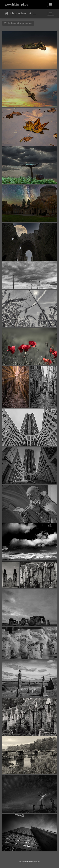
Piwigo (36, 861)
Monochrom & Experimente (25, 13)
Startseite (7, 13)
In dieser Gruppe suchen (18, 23)
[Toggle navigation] (51, 4)
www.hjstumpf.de (16, 4)
